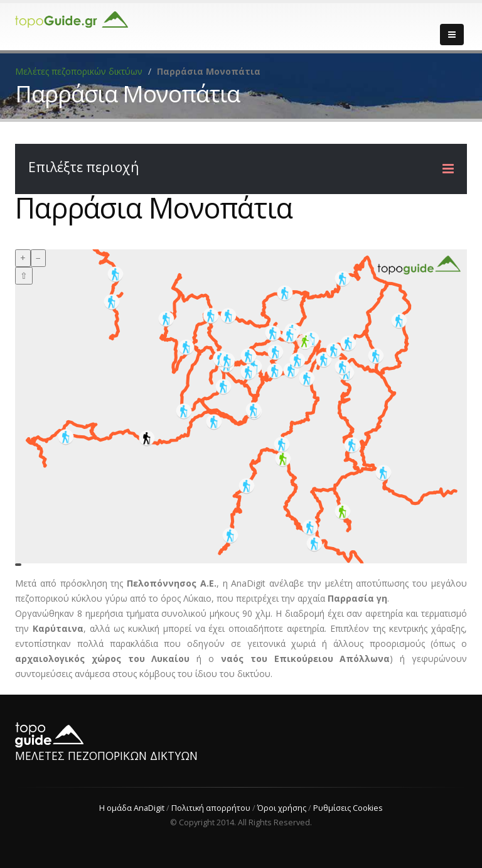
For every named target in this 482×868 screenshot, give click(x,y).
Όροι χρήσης (282, 808)
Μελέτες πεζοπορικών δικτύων (79, 71)
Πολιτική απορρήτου (211, 808)
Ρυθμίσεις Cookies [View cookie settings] (348, 808)
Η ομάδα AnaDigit (132, 808)
